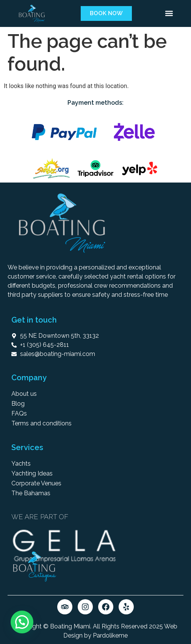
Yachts (21, 464)
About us (24, 394)
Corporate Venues (36, 483)
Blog (18, 404)
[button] (169, 13)
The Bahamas (31, 493)
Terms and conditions (41, 423)
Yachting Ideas (32, 473)
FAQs (19, 413)
